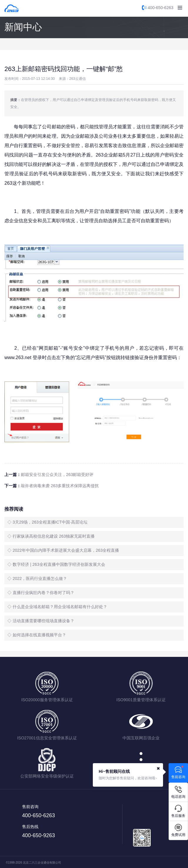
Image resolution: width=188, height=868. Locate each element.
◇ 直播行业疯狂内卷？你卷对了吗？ (41, 593)
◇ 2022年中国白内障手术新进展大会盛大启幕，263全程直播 (63, 550)
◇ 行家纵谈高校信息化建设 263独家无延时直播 (51, 536)
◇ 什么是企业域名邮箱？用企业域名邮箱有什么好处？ (57, 607)
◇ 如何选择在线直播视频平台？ (37, 635)
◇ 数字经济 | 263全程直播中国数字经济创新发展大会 (56, 564)
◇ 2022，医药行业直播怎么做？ (37, 578)
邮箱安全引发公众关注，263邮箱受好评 (57, 475)
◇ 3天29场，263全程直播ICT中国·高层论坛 (47, 522)
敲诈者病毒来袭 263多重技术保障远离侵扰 (60, 486)
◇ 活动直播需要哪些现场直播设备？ (41, 621)
